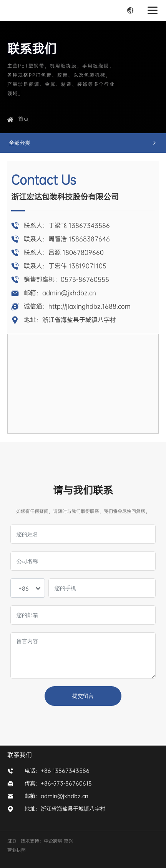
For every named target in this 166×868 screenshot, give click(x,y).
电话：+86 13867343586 (57, 771)
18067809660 (83, 252)
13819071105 (88, 266)
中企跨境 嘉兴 (59, 841)
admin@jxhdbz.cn (69, 293)
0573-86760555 (85, 279)
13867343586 (89, 225)
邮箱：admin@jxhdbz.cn (56, 796)
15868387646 (89, 239)
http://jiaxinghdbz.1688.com (90, 306)
